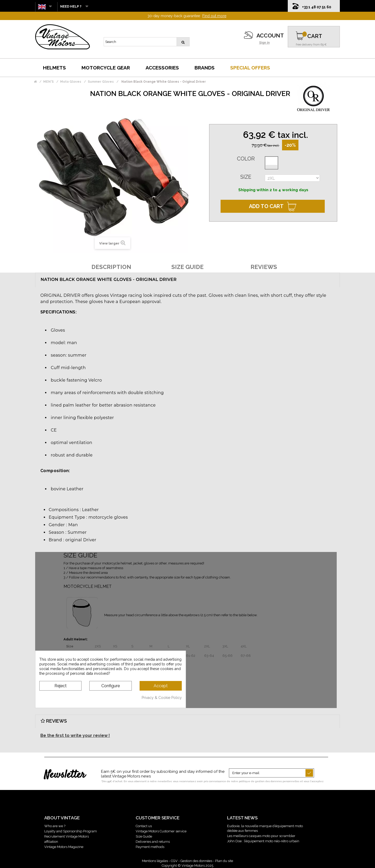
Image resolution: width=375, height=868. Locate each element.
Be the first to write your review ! (75, 735)
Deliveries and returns (153, 842)
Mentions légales (155, 861)
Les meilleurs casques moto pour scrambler (261, 836)
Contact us (144, 826)
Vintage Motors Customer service (161, 831)
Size (246, 177)
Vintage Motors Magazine (64, 847)
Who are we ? (55, 826)
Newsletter (65, 775)
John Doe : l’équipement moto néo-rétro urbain (263, 841)
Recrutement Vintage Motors (67, 836)
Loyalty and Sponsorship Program (71, 831)
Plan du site (224, 861)
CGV (174, 861)
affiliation (51, 842)
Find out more (214, 16)
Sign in (264, 43)
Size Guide (144, 836)
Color (246, 159)
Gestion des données (196, 861)
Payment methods (150, 847)
